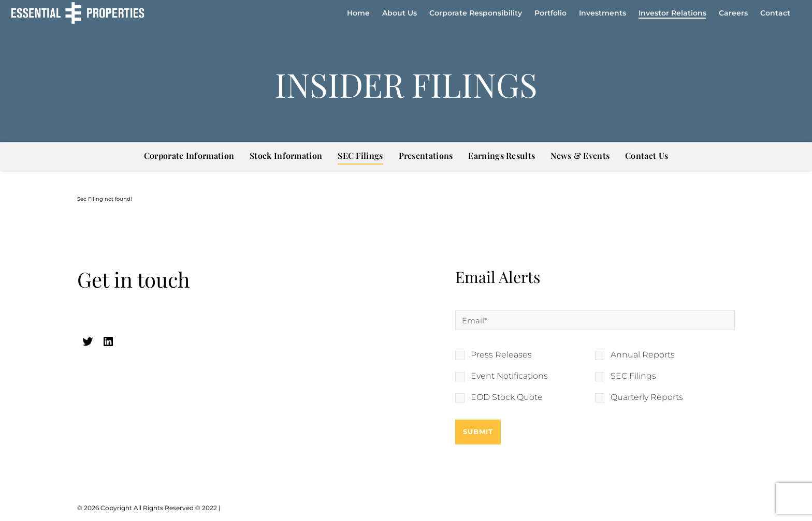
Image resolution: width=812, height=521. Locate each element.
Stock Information (286, 155)
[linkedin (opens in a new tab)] (108, 341)
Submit (478, 431)
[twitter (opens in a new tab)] (88, 341)
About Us (400, 13)
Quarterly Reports (647, 397)
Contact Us (647, 155)
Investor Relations (672, 13)
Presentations (426, 155)
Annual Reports (643, 355)
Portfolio (550, 13)
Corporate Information (189, 155)
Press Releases (501, 355)
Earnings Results (502, 155)
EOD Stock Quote (507, 397)
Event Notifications (509, 376)
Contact (775, 13)
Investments (603, 13)
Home (358, 13)
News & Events (580, 155)
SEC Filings (360, 155)
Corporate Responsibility (476, 13)
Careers (733, 13)
